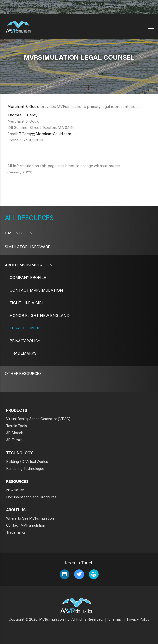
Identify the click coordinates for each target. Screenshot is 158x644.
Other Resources (23, 374)
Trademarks (23, 354)
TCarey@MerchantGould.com (45, 134)
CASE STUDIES (19, 233)
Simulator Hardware (28, 247)
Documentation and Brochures (31, 497)
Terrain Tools (16, 426)
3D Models (15, 433)
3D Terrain (14, 440)
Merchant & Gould (23, 107)
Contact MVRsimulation (36, 291)
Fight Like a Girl (27, 303)
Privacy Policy (25, 341)
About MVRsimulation (29, 265)
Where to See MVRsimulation (30, 519)
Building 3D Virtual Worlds (27, 462)
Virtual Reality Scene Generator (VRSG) (38, 419)
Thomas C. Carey (22, 115)
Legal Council (25, 328)
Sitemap (115, 620)
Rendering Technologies (25, 469)
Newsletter (15, 490)
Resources (35, 219)
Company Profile (28, 278)
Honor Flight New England (40, 316)
